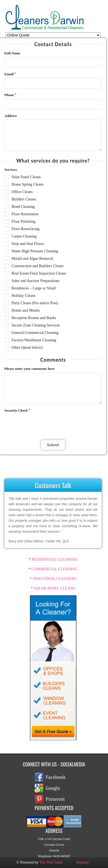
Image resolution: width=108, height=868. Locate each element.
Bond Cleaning (23, 207)
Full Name (12, 53)
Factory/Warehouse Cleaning (34, 340)
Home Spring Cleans (28, 184)
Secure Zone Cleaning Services (36, 325)
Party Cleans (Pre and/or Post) (35, 303)
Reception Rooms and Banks (34, 318)
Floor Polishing (23, 221)
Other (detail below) (27, 348)
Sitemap (82, 862)
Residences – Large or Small (34, 288)
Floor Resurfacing (25, 229)
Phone (9, 95)
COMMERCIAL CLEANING (55, 569)
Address (11, 116)
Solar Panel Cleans (26, 177)
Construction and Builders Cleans (38, 266)
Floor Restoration (25, 214)
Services (11, 170)
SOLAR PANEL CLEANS (55, 588)
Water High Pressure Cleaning (35, 251)
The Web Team (51, 862)
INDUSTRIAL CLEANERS (55, 579)
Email (9, 74)
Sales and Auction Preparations (36, 281)
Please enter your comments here (30, 369)
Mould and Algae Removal (32, 259)
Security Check (16, 410)
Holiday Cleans (23, 296)
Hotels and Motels (26, 310)
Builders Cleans (24, 199)
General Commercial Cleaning (35, 333)
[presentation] (42, 424)
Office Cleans (22, 192)
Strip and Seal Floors (28, 244)
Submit (53, 445)
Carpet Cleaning (24, 236)
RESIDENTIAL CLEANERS (54, 559)
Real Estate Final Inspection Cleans (39, 273)
